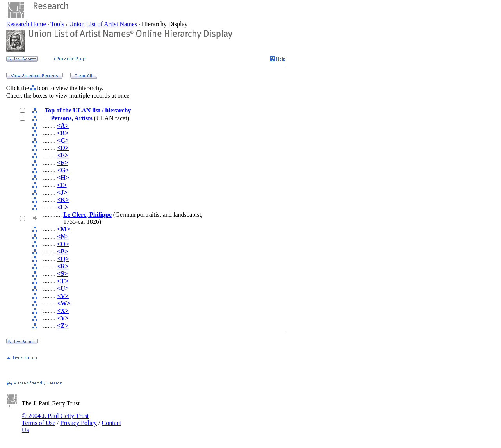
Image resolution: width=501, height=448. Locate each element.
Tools (58, 24)
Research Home (27, 24)
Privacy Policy (78, 423)
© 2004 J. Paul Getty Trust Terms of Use (55, 419)
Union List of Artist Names (103, 24)
